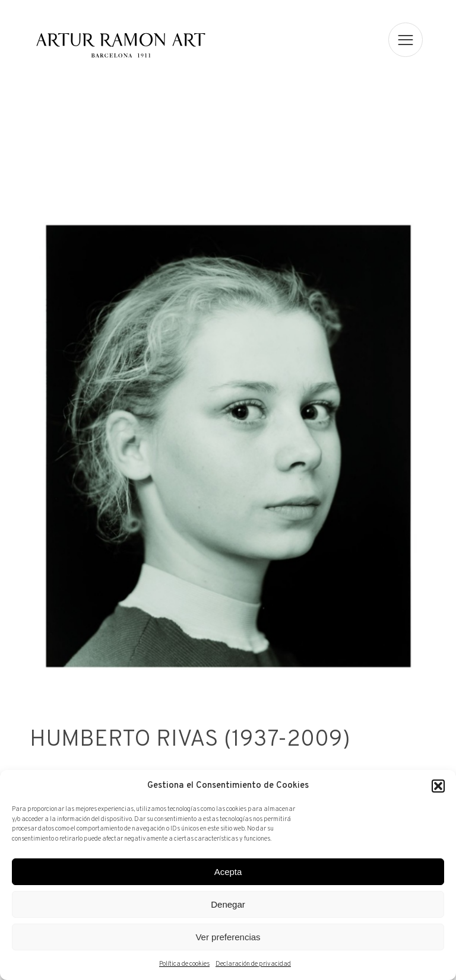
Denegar (228, 904)
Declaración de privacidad (253, 964)
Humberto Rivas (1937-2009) (189, 740)
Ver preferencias (228, 937)
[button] (438, 786)
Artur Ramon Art (121, 46)
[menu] (406, 40)
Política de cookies (184, 964)
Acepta (228, 872)
